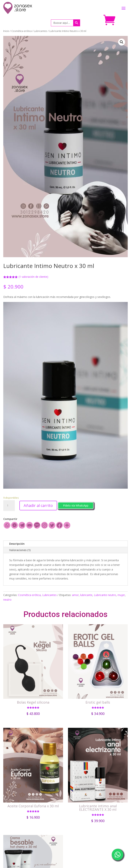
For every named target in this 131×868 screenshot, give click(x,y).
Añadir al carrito (38, 505)
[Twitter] (52, 525)
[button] (76, 505)
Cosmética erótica (22, 31)
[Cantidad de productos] (9, 506)
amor (75, 595)
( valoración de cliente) (33, 277)
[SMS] (37, 525)
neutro (7, 600)
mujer (121, 595)
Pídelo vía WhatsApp (76, 505)
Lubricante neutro (105, 595)
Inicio (6, 31)
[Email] (29, 525)
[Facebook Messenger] (15, 525)
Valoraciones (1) (20, 550)
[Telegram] (22, 525)
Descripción (17, 544)
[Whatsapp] (7, 525)
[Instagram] (44, 525)
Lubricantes (41, 31)
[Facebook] (59, 525)
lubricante (86, 595)
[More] (67, 525)
